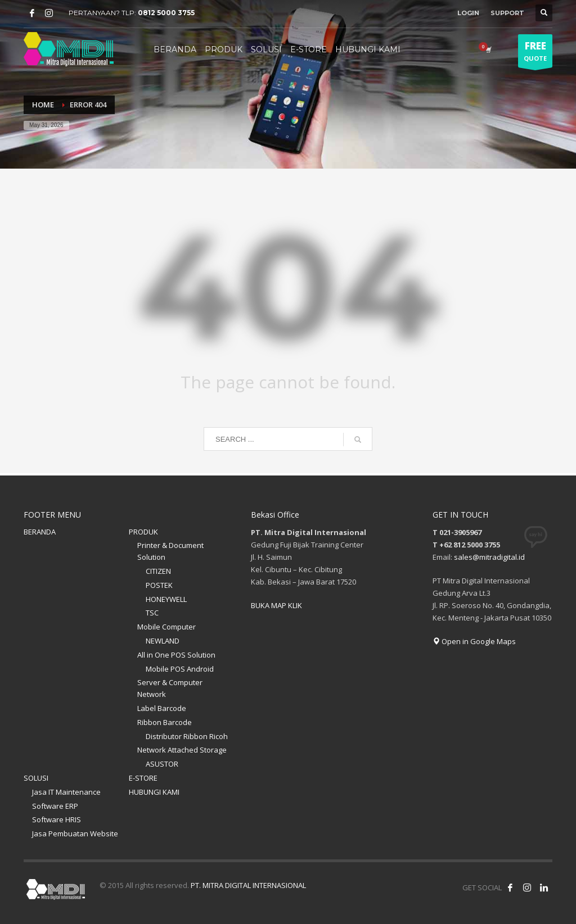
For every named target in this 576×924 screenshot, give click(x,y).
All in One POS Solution (176, 655)
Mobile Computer (166, 627)
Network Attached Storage (182, 750)
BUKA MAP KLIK (276, 605)
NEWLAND (163, 641)
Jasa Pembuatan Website (75, 834)
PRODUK (143, 532)
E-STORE (143, 778)
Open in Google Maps (474, 641)
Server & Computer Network (170, 688)
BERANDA (40, 532)
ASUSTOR (162, 764)
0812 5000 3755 (166, 13)
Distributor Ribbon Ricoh (187, 736)
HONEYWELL (166, 599)
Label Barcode (162, 708)
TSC (152, 613)
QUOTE (535, 53)
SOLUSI (36, 778)
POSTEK (159, 585)
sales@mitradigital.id (489, 557)
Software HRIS (57, 819)
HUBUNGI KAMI (154, 792)
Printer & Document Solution (170, 551)
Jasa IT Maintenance (66, 792)
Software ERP (55, 806)
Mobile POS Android (180, 669)
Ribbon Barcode (165, 722)
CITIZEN (158, 571)
